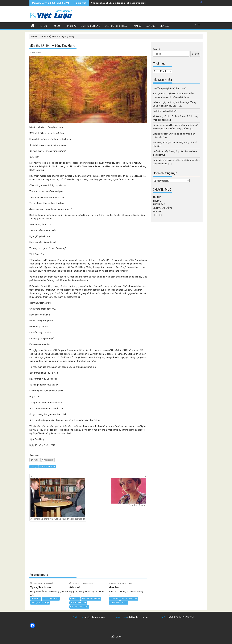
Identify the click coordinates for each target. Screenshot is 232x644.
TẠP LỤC (137, 26)
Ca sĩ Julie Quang (128, 492)
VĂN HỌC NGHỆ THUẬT (116, 26)
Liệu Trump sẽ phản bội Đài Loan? (169, 88)
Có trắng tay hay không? (165, 111)
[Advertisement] (88, 547)
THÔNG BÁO (70, 26)
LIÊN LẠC (165, 26)
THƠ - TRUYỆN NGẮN (47, 467)
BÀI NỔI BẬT (36, 599)
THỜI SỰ (56, 26)
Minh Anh (50, 583)
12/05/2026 (116, 583)
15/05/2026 (77, 583)
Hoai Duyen (36, 53)
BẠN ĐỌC (151, 26)
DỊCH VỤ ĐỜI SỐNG (91, 26)
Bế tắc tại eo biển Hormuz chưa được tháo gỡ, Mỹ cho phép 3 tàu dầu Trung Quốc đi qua (133, 3)
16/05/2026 (37, 583)
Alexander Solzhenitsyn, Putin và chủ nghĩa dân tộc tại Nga (58, 499)
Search (157, 49)
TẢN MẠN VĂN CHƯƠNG (91, 599)
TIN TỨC (43, 26)
